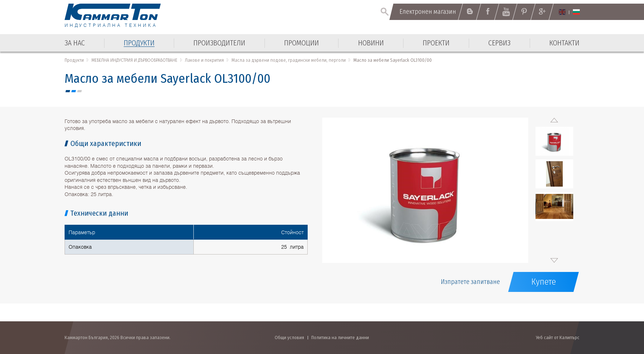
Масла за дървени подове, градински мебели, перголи (289, 60)
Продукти (74, 60)
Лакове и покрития (204, 60)
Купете (543, 282)
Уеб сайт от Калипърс (558, 337)
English (562, 12)
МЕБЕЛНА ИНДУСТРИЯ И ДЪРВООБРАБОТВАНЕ (134, 60)
